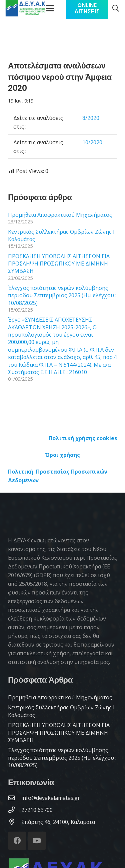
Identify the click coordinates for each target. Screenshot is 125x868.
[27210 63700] (15, 810)
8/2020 (91, 118)
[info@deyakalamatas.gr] (15, 798)
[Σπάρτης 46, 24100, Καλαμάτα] (15, 822)
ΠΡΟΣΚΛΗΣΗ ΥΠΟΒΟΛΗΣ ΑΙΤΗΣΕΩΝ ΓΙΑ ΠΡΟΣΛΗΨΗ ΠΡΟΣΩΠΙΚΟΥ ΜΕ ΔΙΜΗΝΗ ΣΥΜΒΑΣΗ (59, 264)
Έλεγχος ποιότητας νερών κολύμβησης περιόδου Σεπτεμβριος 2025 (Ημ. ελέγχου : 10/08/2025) (62, 295)
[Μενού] (50, 8)
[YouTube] (37, 841)
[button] (116, 8)
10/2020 (92, 142)
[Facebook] (17, 841)
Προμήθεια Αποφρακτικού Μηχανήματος (60, 215)
